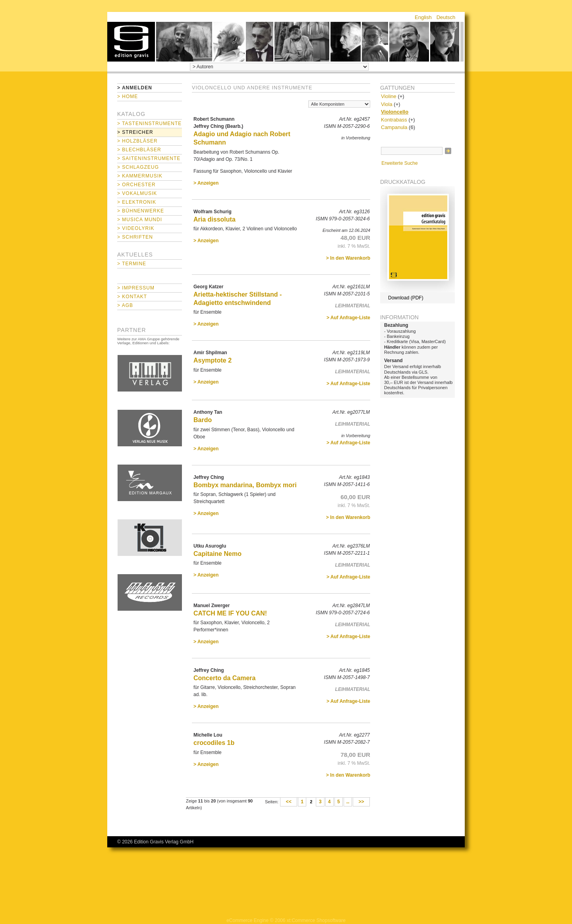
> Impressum (136, 288)
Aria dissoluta (214, 219)
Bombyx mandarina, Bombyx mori (245, 485)
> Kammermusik (140, 176)
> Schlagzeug (138, 167)
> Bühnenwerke (141, 211)
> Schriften (135, 237)
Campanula (394, 127)
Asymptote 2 (213, 360)
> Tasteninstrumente (149, 123)
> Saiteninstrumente (149, 158)
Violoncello (395, 112)
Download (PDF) (406, 298)
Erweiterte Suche (399, 163)
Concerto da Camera (225, 678)
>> (361, 802)
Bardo (203, 420)
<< (289, 802)
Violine (389, 96)
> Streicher (135, 132)
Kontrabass (394, 120)
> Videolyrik (136, 228)
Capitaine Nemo (217, 554)
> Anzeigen (206, 183)
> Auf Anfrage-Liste (348, 318)
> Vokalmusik (137, 193)
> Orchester (136, 185)
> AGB (125, 305)
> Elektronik (137, 202)
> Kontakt (132, 297)
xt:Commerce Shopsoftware (316, 920)
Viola (387, 104)
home (131, 42)
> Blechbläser (139, 150)
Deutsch (446, 17)
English (423, 17)
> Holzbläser (137, 141)
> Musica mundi (140, 220)
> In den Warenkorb (348, 258)
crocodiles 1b (214, 743)
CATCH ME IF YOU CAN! (230, 613)
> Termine (132, 264)
